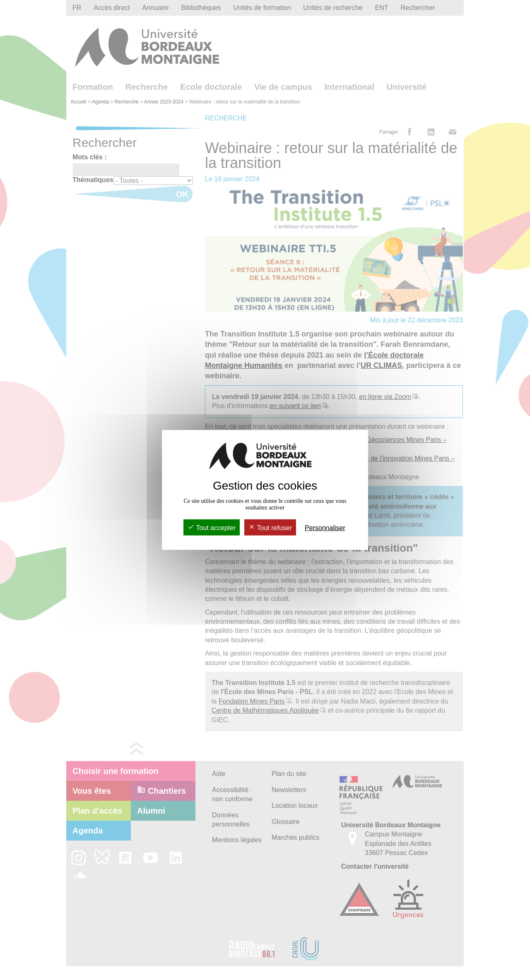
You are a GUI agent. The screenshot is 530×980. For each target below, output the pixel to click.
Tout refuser (270, 528)
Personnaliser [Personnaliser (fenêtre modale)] (325, 528)
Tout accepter (212, 528)
